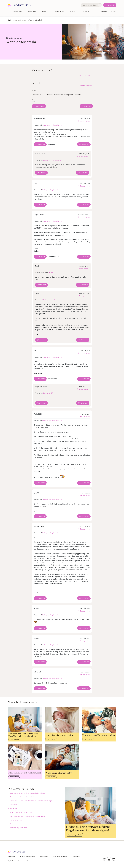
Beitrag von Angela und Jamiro (52, 125)
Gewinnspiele (59, 11)
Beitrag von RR (48, 393)
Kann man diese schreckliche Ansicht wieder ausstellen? (28, 816)
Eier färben (14, 805)
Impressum (11, 857)
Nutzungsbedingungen (60, 857)
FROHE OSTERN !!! (16, 820)
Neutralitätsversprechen (28, 857)
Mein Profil (111, 5)
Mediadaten (44, 857)
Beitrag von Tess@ (49, 300)
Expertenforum (18, 11)
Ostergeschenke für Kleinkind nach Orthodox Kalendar (28, 793)
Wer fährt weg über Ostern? (19, 828)
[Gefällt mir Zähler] (86, 106)
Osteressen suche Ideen (18, 824)
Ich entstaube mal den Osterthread (21, 812)
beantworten (40, 106)
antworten (41, 144)
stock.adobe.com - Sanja (117, 57)
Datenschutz (76, 857)
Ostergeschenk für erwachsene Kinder (22, 797)
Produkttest (104, 11)
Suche (100, 5)
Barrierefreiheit (30, 861)
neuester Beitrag (87, 76)
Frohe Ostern (14, 808)
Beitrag (50, 272)
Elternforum (32, 11)
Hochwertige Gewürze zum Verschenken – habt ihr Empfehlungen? (32, 801)
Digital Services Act (14, 861)
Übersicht (37, 76)
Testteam (113, 11)
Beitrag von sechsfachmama (53, 160)
